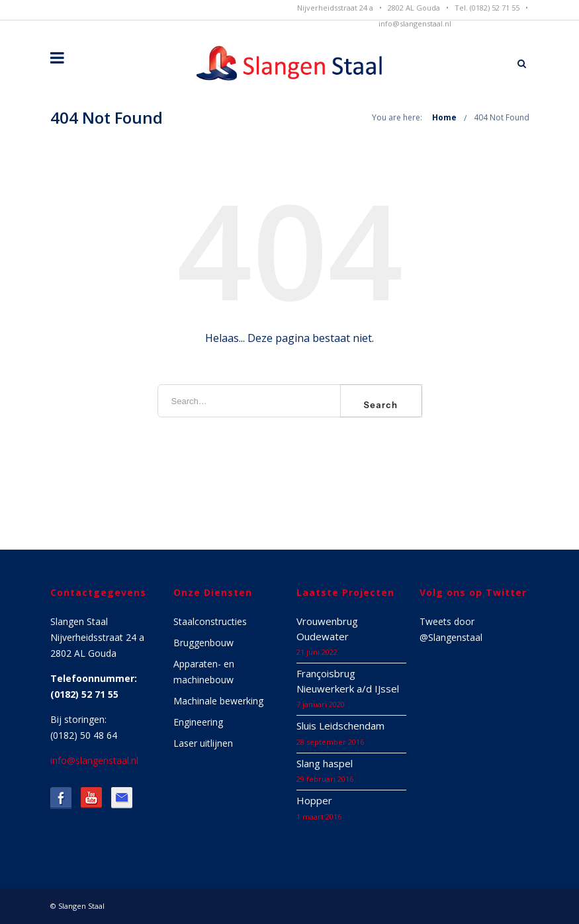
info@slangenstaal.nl (415, 23)
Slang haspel (325, 763)
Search (381, 405)
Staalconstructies (210, 621)
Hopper (314, 800)
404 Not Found (502, 117)
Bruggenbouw (203, 643)
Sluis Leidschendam (340, 726)
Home (444, 117)
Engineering (198, 722)
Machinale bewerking (218, 701)
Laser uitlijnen (203, 743)
